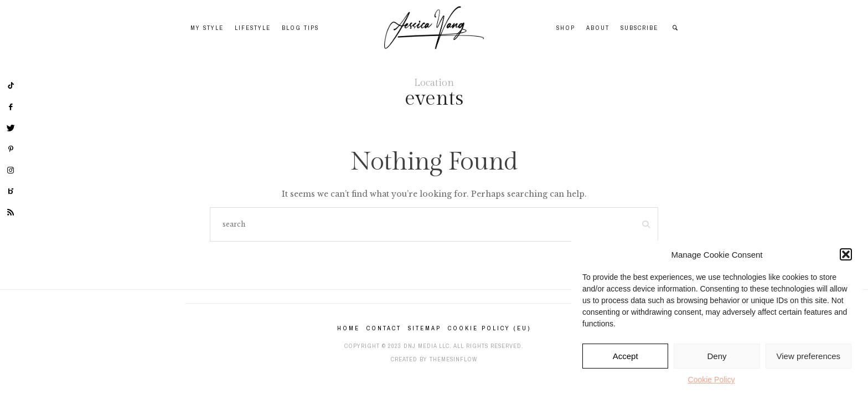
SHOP (566, 28)
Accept (626, 356)
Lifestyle (253, 28)
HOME (348, 328)
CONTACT (384, 328)
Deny (717, 356)
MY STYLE (207, 28)
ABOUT (598, 28)
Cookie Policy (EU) (489, 328)
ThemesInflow (454, 359)
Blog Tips (300, 28)
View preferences (809, 356)
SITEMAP (425, 328)
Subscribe (639, 28)
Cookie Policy (712, 380)
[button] (846, 254)
